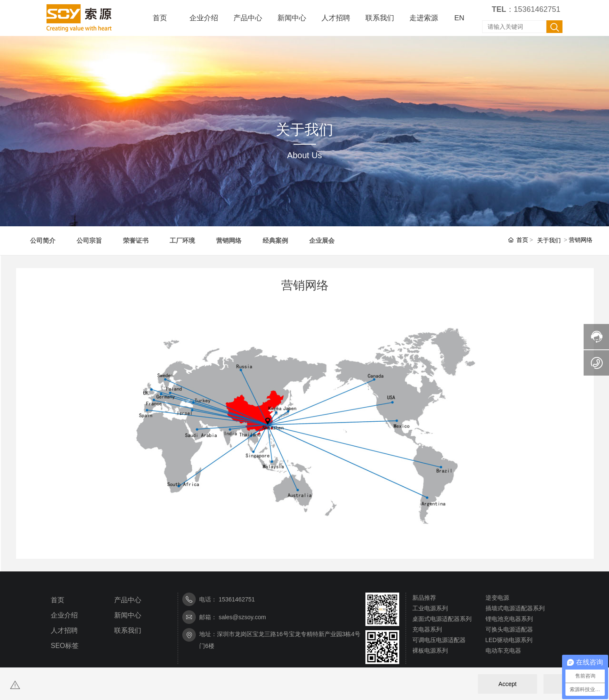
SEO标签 (65, 646)
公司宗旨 (89, 240)
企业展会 (322, 240)
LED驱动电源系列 (509, 640)
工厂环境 (182, 240)
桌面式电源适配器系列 (442, 619)
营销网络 (229, 240)
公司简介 (43, 240)
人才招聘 (64, 630)
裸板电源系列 (430, 651)
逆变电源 (497, 598)
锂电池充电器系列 (509, 619)
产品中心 (128, 600)
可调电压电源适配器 (439, 640)
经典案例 (275, 240)
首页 (58, 600)
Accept (508, 684)
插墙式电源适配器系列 (515, 608)
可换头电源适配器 (509, 629)
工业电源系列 (430, 608)
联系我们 (128, 630)
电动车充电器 (503, 651)
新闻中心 (128, 615)
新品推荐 (424, 598)
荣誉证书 (136, 240)
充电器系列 (427, 629)
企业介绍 (64, 615)
